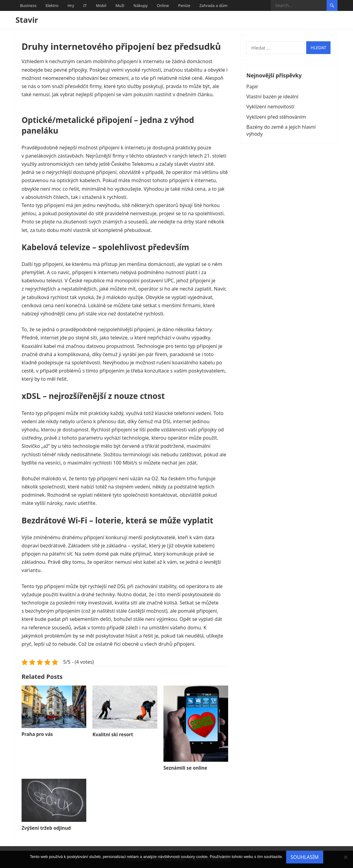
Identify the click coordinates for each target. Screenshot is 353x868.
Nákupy (141, 5)
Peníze (184, 5)
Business (28, 5)
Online (163, 5)
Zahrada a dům (213, 5)
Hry (71, 5)
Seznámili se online (185, 768)
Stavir (27, 20)
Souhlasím (305, 857)
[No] (345, 857)
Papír (252, 87)
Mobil (101, 5)
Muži (120, 5)
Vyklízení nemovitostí (270, 107)
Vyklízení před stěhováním (276, 117)
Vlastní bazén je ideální (272, 97)
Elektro (52, 5)
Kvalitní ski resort (113, 734)
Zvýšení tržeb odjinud (46, 828)
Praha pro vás (37, 734)
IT (85, 5)
